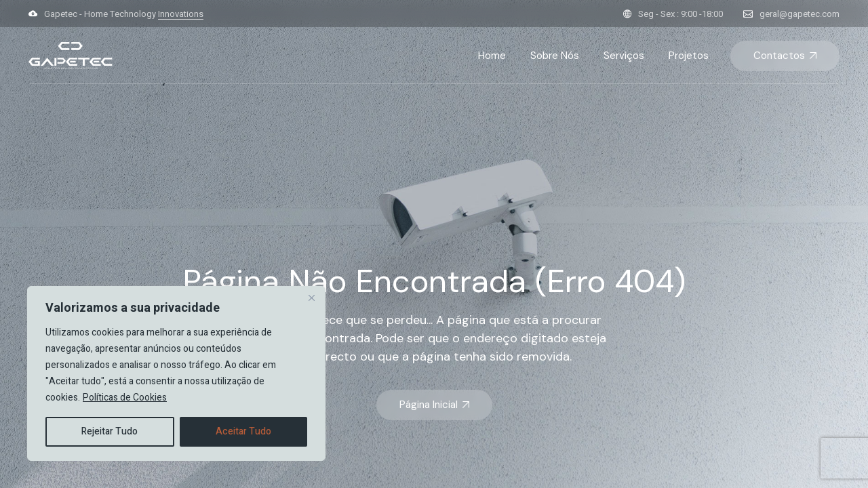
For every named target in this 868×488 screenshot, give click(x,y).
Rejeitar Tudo (110, 431)
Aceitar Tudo (243, 431)
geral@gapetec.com (800, 14)
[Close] (311, 298)
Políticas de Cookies (125, 398)
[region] (176, 373)
